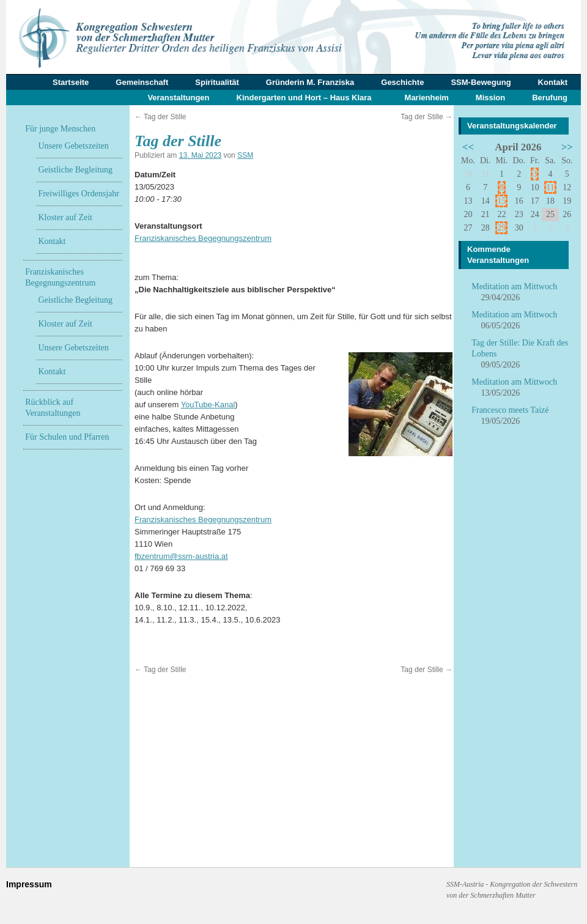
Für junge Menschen (60, 129)
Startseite (71, 82)
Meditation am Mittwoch (514, 286)
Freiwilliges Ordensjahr (79, 194)
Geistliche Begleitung (75, 170)
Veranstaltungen (178, 98)
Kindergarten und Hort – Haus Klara (304, 98)
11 (550, 187)
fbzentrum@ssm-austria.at (181, 556)
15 (501, 201)
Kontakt (553, 82)
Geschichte (402, 82)
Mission (490, 98)
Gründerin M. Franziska (310, 82)
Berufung (550, 98)
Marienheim (427, 98)
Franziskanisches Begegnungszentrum (203, 238)
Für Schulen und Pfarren (67, 437)
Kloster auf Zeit (65, 217)
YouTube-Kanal (208, 405)
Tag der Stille (161, 117)
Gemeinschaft (142, 82)
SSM (245, 155)
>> (567, 147)
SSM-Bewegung (481, 82)
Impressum (29, 884)
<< (468, 147)
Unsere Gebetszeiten (73, 146)
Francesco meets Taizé (510, 410)
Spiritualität (217, 82)
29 (501, 228)
